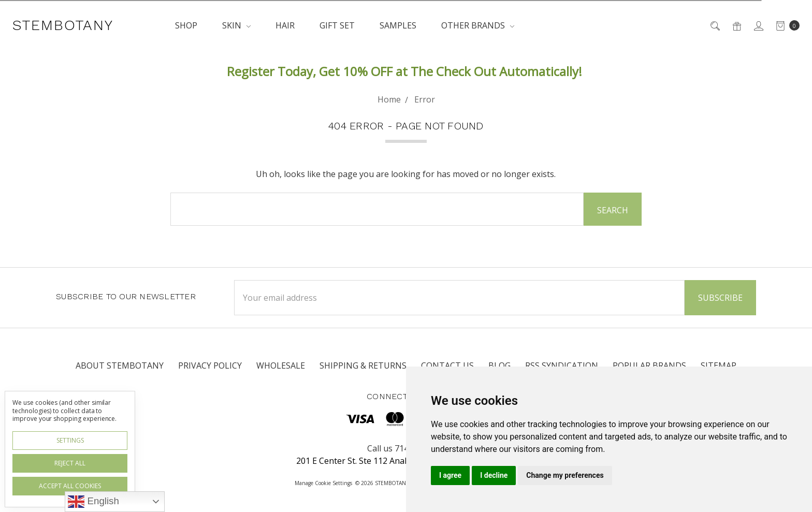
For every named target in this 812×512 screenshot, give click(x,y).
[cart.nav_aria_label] (785, 25)
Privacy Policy (210, 365)
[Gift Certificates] (736, 25)
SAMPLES (398, 25)
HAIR (285, 25)
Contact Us (447, 365)
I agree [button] (450, 475)
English (93, 502)
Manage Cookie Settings (323, 483)
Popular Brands (649, 365)
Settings (70, 440)
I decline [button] (494, 475)
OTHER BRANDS (478, 25)
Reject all (70, 463)
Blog (499, 365)
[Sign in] (758, 25)
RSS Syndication (562, 365)
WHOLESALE (281, 365)
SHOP (186, 25)
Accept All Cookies (70, 486)
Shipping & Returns (363, 365)
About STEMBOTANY (120, 365)
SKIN (236, 25)
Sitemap (719, 365)
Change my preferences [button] (565, 475)
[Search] (714, 25)
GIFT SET (337, 25)
